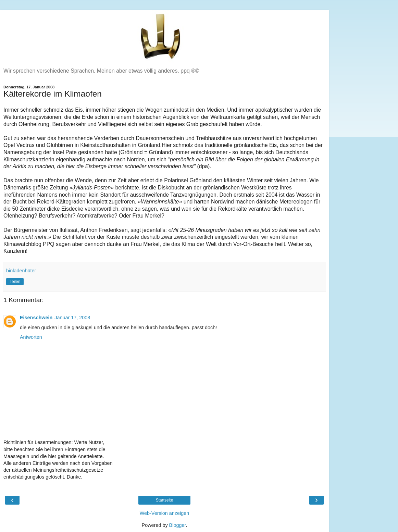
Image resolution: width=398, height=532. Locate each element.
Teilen (15, 282)
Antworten (31, 337)
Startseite (165, 500)
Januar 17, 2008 (72, 318)
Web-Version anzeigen (165, 513)
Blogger (178, 525)
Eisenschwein (36, 318)
